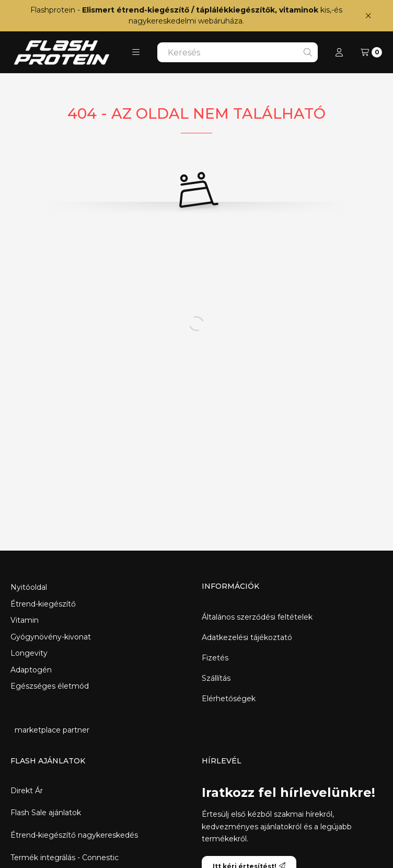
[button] (136, 52)
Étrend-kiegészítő (43, 604)
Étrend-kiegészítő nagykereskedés (74, 835)
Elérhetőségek (229, 699)
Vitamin (25, 620)
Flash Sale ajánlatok (46, 813)
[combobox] (238, 52)
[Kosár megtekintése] (371, 52)
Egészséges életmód (50, 686)
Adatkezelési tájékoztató (247, 637)
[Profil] (339, 52)
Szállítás (216, 678)
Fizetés (215, 658)
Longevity (29, 653)
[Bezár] (368, 15)
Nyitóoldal (29, 587)
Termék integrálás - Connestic (65, 858)
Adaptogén (31, 670)
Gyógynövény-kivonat (51, 637)
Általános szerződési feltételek (257, 617)
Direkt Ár (27, 791)
